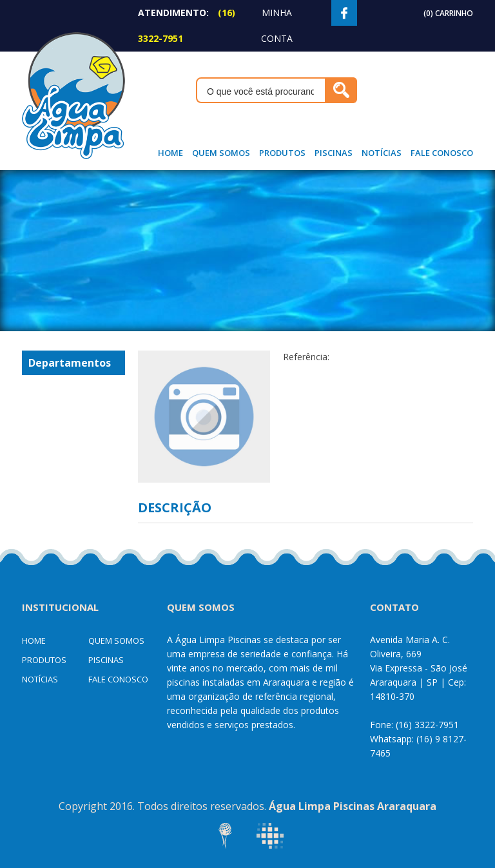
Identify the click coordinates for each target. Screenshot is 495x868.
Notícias (382, 153)
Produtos (282, 153)
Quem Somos (221, 153)
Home (170, 153)
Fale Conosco (442, 153)
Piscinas (334, 153)
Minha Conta (277, 25)
